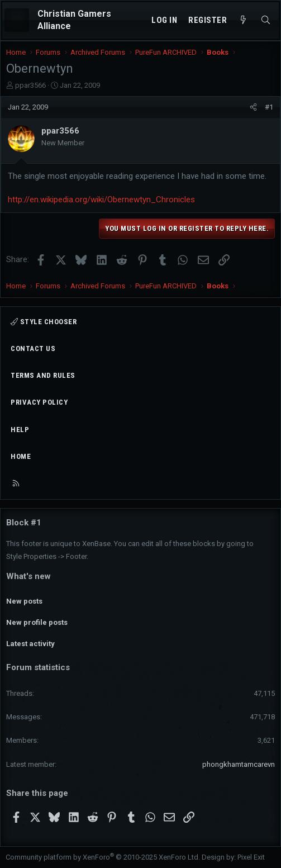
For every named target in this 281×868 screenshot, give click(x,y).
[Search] (266, 20)
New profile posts (37, 622)
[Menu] (17, 20)
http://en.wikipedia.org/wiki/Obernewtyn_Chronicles (101, 200)
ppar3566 (30, 85)
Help (20, 430)
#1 (269, 107)
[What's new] (243, 20)
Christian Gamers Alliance (74, 20)
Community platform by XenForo (103, 857)
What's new (28, 576)
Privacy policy (39, 402)
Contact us (33, 348)
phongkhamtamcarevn (239, 764)
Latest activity (30, 644)
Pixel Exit (251, 857)
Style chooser (44, 322)
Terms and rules (43, 375)
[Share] (253, 107)
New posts (24, 601)
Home (21, 456)
